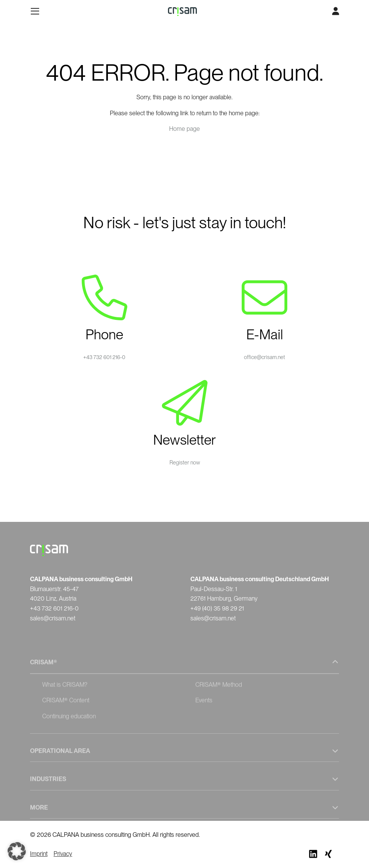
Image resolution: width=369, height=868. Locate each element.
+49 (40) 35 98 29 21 (217, 608)
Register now (185, 463)
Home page (184, 129)
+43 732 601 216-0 (104, 357)
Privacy (63, 854)
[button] (17, 851)
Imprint (39, 854)
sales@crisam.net (53, 618)
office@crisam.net (264, 357)
